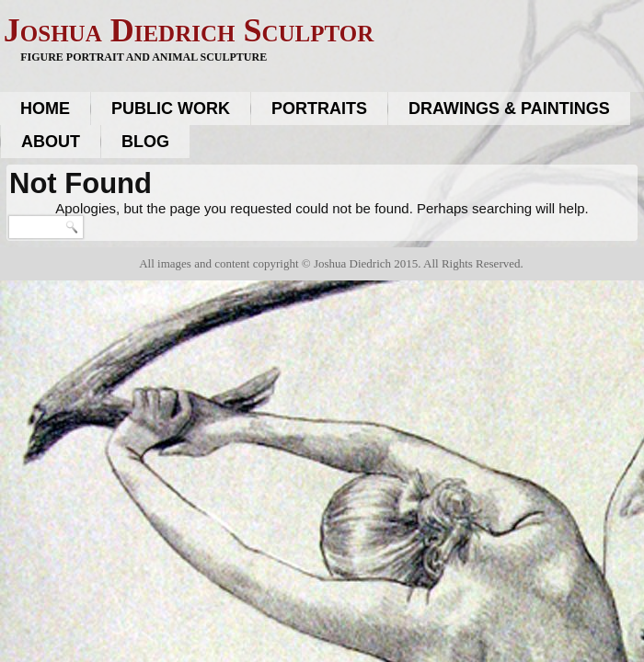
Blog (145, 142)
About (51, 142)
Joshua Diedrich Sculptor (189, 30)
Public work (171, 108)
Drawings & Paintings (509, 108)
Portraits (319, 108)
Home (45, 108)
